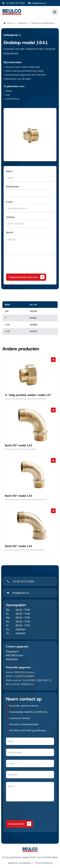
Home (8, 23)
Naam (10, 171)
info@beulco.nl (37, 3)
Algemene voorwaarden (19, 863)
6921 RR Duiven (15, 655)
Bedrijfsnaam (13, 186)
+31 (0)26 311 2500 (14, 3)
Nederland (12, 659)
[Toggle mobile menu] (55, 12)
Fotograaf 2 (12, 651)
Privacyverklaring (44, 863)
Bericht (10, 232)
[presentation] (29, 264)
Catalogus (22, 23)
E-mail (10, 202)
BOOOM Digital (50, 857)
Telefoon (10, 217)
